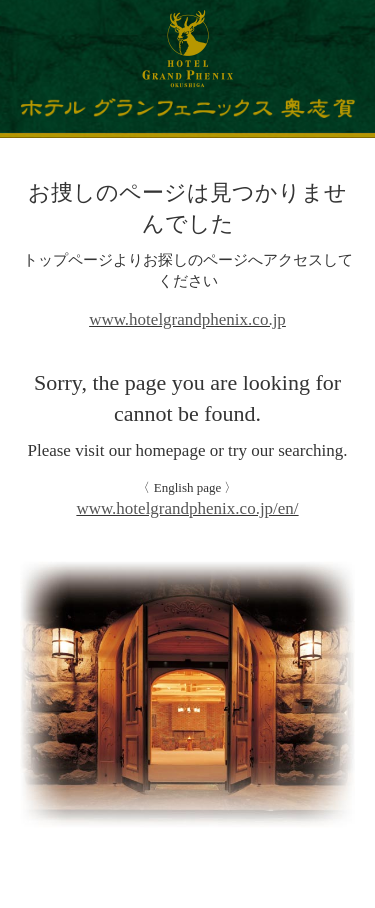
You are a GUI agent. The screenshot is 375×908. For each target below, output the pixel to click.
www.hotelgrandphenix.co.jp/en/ (187, 508)
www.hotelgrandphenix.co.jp (187, 319)
